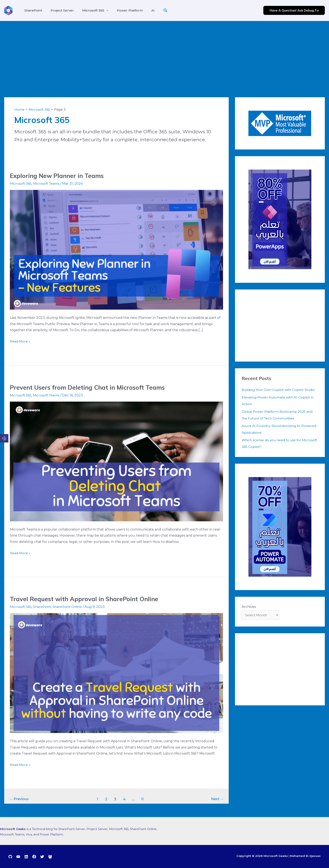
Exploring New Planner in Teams (59, 176)
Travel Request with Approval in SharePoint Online (86, 599)
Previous (20, 799)
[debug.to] (50, 857)
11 (143, 799)
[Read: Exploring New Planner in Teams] (116, 250)
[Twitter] (42, 857)
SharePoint (32, 10)
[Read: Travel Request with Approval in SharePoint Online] (116, 673)
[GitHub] (10, 857)
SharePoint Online (69, 607)
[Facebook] (34, 857)
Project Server (60, 10)
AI (145, 10)
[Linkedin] (26, 857)
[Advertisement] (164, 52)
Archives (249, 613)
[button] (157, 10)
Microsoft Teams (47, 184)
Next (217, 799)
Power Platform (124, 10)
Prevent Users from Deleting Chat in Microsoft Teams (91, 387)
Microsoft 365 (89, 10)
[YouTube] (18, 857)
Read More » (20, 341)
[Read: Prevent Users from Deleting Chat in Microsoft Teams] (116, 461)
